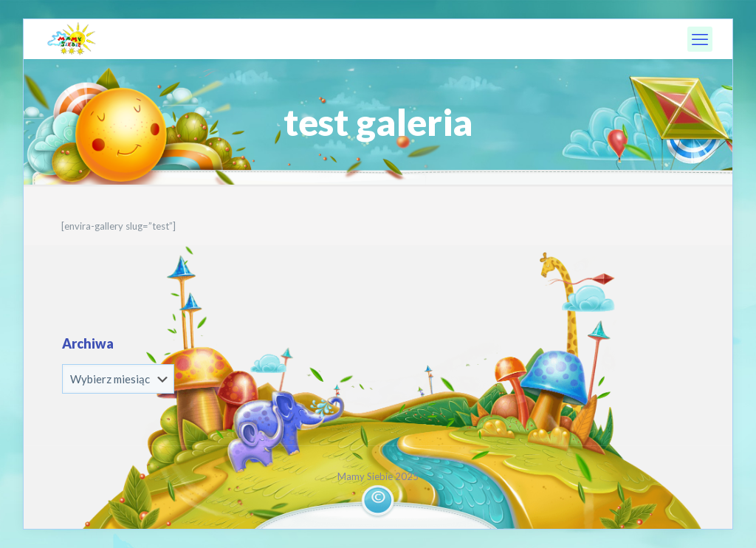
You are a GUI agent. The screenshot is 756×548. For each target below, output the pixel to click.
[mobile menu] (700, 39)
